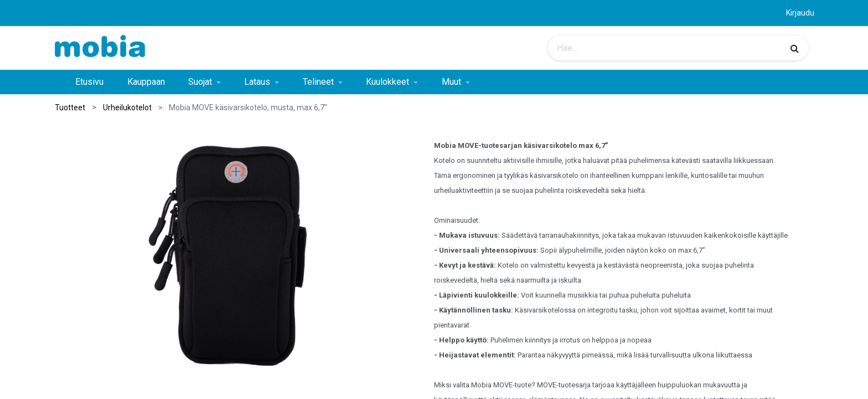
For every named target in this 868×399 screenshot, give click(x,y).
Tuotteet (70, 108)
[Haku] (795, 48)
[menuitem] (89, 82)
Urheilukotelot (127, 108)
